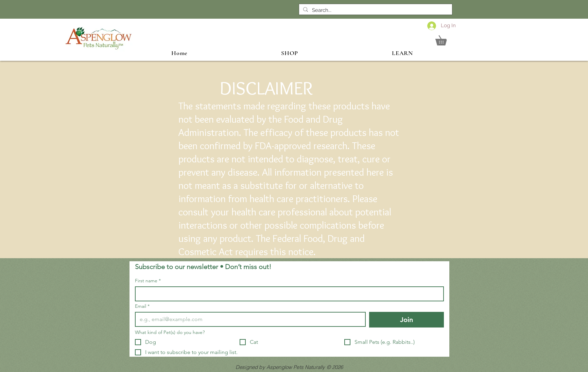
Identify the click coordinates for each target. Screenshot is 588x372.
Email (142, 306)
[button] (446, 39)
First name (148, 281)
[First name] (287, 294)
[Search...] (375, 10)
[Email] (248, 319)
